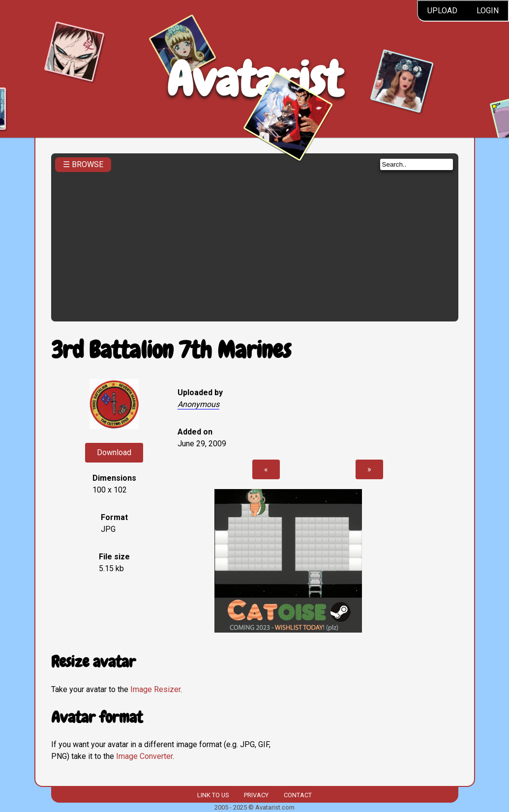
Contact (298, 795)
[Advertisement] (255, 244)
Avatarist (254, 79)
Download (114, 452)
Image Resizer (155, 689)
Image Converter (144, 756)
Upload (442, 11)
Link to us (213, 795)
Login (488, 11)
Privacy (256, 795)
